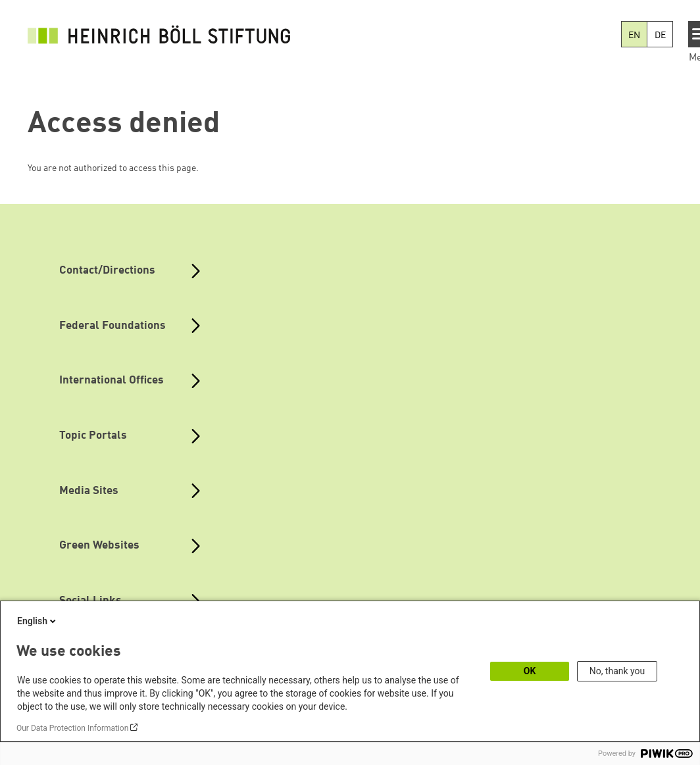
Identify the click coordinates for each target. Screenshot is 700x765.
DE (660, 36)
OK (530, 671)
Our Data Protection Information (72, 728)
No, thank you (617, 671)
